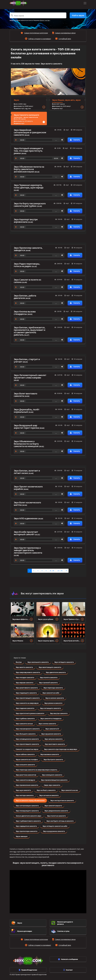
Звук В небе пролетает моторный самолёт (26, 533)
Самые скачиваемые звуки (65, 33)
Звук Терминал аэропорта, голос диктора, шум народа (29, 186)
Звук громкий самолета (48, 683)
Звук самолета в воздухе (25, 780)
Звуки (16, 100)
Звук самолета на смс (70, 790)
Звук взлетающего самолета (50, 667)
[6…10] (52, 571)
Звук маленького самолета (38, 662)
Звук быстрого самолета (53, 759)
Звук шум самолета (23, 790)
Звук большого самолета (26, 734)
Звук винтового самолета (55, 744)
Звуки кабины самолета (25, 754)
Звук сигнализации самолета (27, 806)
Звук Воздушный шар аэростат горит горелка (27, 427)
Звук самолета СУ (52, 729)
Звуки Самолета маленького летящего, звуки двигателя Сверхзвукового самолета (26, 117)
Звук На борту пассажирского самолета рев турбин (30, 205)
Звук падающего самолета (26, 693)
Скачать (75, 140)
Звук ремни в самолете (53, 703)
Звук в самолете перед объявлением (30, 800)
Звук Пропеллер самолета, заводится (28, 249)
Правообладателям (28, 970)
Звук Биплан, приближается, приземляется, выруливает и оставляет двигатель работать (30, 331)
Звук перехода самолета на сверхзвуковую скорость (36, 770)
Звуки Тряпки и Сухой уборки (72, 619)
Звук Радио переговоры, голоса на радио (27, 265)
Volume (62, 140)
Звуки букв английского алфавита (72, 641)
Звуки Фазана (18, 641)
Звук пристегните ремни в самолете (30, 713)
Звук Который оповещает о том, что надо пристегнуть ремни (28, 151)
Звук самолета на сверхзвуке (27, 703)
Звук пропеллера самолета (26, 831)
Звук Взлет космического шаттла (27, 504)
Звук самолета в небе (51, 693)
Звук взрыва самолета (24, 683)
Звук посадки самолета (25, 677)
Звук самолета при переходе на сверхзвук (61, 749)
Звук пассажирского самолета (28, 729)
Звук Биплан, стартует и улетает (27, 360)
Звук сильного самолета (25, 765)
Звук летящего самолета (64, 662)
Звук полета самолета (49, 677)
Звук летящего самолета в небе (55, 826)
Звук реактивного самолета (27, 688)
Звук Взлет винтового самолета (25, 395)
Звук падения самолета (25, 708)
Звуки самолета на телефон (27, 759)
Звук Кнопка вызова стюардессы (25, 313)
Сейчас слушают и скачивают (40, 39)
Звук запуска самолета (53, 739)
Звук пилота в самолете (56, 816)
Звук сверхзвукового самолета (28, 672)
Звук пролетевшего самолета (27, 744)
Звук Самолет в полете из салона (27, 281)
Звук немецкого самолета (52, 775)
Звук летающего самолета (50, 708)
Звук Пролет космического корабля (28, 488)
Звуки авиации (22, 836)
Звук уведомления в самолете (56, 811)
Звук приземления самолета (27, 785)
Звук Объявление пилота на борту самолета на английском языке (29, 169)
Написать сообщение (68, 959)
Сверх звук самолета (52, 785)
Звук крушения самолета (51, 734)
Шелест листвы (45, 20)
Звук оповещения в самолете (27, 739)
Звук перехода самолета (53, 688)
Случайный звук (65, 39)
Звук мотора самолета (25, 795)
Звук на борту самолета (46, 790)
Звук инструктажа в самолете (62, 800)
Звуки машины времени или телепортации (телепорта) (47, 641)
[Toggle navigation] (85, 3)
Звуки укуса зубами (46, 619)
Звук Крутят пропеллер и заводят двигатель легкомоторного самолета (28, 550)
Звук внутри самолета (59, 713)
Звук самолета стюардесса (51, 718)
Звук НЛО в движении (26, 518)
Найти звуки (78, 15)
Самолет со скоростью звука (27, 749)
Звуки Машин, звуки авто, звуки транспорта (66, 101)
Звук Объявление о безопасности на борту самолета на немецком (26, 444)
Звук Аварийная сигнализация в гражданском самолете (30, 132)
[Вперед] (66, 571)
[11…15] (60, 571)
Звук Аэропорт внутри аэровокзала (26, 221)
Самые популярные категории (36, 33)
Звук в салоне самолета (55, 698)
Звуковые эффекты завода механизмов (21, 619)
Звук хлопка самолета (47, 724)
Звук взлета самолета (24, 667)
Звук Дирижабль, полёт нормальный (27, 411)
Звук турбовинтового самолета (28, 821)
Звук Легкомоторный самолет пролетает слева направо (30, 376)
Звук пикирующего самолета (27, 811)
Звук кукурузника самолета (54, 831)
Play (16, 140)
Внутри (19, 662)
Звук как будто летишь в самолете (60, 821)
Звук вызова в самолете (50, 754)
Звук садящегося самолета (26, 826)
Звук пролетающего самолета (28, 698)
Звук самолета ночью (24, 724)
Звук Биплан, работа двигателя (25, 297)
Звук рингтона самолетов (26, 775)
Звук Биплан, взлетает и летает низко (27, 472)
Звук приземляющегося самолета (54, 780)
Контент (68, 970)
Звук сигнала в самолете (49, 795)
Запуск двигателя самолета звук (28, 816)
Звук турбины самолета (25, 718)
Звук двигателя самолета (56, 672)
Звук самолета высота (53, 806)
